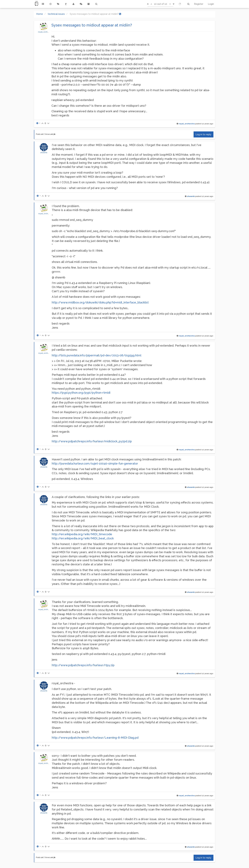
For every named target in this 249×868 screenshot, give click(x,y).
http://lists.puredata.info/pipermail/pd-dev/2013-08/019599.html (97, 355)
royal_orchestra (45, 32)
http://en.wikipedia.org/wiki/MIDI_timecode (82, 534)
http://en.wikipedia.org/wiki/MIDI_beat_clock (83, 538)
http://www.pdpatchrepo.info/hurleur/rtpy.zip (83, 665)
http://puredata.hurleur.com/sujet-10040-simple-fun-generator (95, 463)
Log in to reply (204, 134)
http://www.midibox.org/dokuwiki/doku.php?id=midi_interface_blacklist (100, 302)
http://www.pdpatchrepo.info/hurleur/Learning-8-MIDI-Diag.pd (95, 738)
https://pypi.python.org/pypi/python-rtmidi (81, 393)
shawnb (44, 153)
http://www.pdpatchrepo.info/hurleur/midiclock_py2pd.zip (92, 441)
